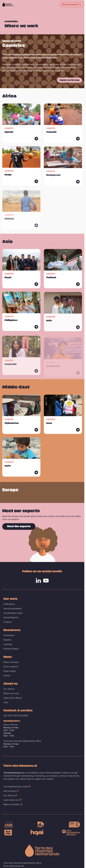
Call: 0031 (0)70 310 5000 (16, 716)
